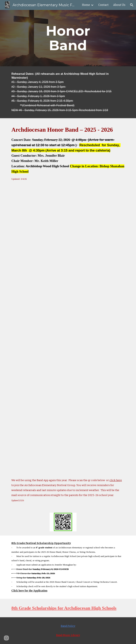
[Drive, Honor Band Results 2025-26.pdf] (68, 324)
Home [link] (86, 5)
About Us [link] (119, 5)
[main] (68, 38)
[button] (132, 5)
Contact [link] (103, 5)
